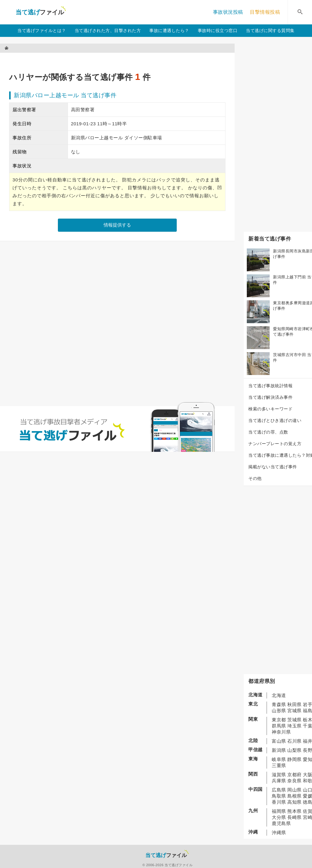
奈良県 (294, 781)
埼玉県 (294, 726)
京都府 (294, 775)
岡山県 (294, 790)
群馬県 (279, 726)
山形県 (279, 711)
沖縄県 (279, 832)
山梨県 (294, 750)
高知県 (294, 802)
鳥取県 (279, 796)
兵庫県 (279, 781)
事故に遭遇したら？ (169, 30)
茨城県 (294, 720)
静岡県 (294, 759)
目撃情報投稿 (265, 12)
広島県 (279, 790)
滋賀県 (279, 775)
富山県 (279, 741)
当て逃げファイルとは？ (42, 30)
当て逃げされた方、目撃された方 (108, 30)
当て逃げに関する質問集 (270, 30)
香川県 (279, 802)
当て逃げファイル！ (41, 12)
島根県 (294, 796)
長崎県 (294, 817)
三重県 (279, 765)
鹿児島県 (281, 823)
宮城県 (294, 711)
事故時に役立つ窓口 (218, 30)
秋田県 (294, 704)
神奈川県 (281, 732)
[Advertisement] (120, 60)
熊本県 (294, 811)
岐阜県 (279, 759)
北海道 (279, 695)
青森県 (279, 704)
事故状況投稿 (228, 12)
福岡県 (279, 811)
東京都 (279, 720)
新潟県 (279, 750)
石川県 (294, 741)
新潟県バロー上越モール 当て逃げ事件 (65, 95)
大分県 (279, 817)
